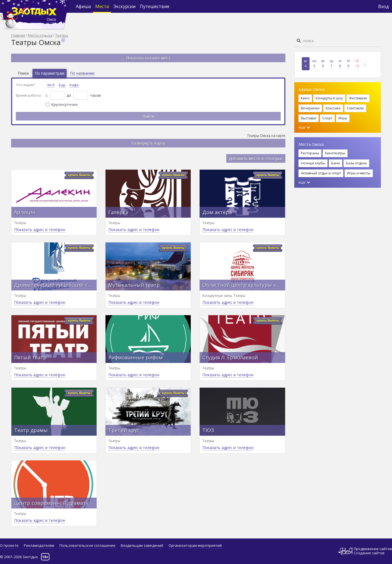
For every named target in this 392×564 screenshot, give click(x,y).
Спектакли (355, 108)
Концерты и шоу (329, 98)
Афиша (83, 6)
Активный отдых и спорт (321, 173)
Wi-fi (51, 85)
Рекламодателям (39, 545)
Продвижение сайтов (373, 549)
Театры (62, 35)
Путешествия (154, 6)
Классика (333, 108)
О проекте (9, 545)
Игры (343, 118)
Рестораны (310, 153)
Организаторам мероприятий (195, 545)
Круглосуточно (65, 104)
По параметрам (50, 73)
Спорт (327, 118)
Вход (384, 6)
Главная (18, 35)
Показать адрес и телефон (40, 230)
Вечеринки (310, 108)
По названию (82, 73)
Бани (336, 163)
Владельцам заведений (142, 545)
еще (304, 127)
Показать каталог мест (148, 58)
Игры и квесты (359, 173)
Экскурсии (124, 6)
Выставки (309, 118)
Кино (305, 98)
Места (102, 6)
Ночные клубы (313, 163)
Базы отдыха (356, 163)
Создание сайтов (369, 553)
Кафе (74, 85)
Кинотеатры (335, 153)
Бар (62, 85)
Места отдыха (40, 35)
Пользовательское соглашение (87, 545)
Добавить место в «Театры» (256, 158)
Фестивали (358, 98)
